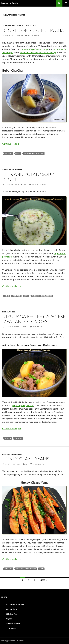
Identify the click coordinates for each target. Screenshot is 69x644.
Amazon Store (11, 609)
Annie (21, 36)
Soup (26, 296)
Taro (18, 153)
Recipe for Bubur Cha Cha (33, 30)
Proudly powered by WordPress (13, 641)
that (18, 405)
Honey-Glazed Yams (26, 459)
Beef (4, 312)
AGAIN (29, 405)
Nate (26, 464)
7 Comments (37, 327)
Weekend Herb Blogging (34, 153)
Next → (43, 580)
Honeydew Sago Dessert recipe (34, 49)
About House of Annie (15, 604)
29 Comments (33, 36)
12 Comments (38, 464)
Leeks (7, 296)
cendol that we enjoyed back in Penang (38, 52)
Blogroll (9, 619)
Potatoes (9, 153)
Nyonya (22, 26)
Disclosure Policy (13, 623)
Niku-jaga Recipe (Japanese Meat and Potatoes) (34, 319)
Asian (5, 26)
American (7, 169)
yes (14, 405)
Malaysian (13, 26)
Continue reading (12, 144)
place (23, 405)
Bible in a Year (11, 614)
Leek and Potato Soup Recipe (28, 177)
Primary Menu (66, 3)
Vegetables (31, 26)
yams (42, 569)
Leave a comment (39, 184)
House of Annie (10, 3)
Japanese (11, 312)
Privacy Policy (11, 628)
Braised (8, 438)
